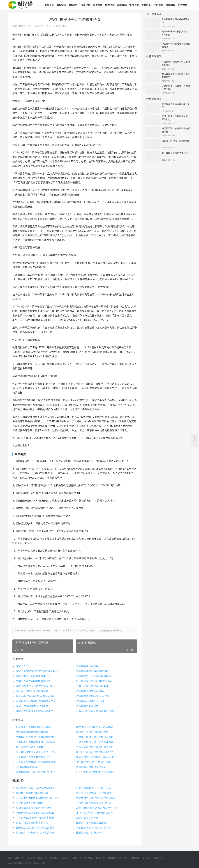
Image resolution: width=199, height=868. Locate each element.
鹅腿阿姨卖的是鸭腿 (87, 818)
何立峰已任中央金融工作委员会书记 (36, 752)
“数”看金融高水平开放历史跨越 (93, 762)
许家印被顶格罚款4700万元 (91, 691)
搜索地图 (158, 858)
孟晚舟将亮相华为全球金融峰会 (33, 732)
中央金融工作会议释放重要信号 (33, 757)
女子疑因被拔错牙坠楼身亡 (175, 153)
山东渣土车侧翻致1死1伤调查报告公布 (37, 798)
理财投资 (158, 5)
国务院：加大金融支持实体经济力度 (36, 762)
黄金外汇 (146, 5)
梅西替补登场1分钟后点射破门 (33, 793)
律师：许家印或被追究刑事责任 (33, 706)
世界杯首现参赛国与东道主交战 (94, 788)
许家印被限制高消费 (87, 706)
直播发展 (98, 5)
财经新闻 (73, 5)
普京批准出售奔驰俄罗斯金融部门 (35, 727)
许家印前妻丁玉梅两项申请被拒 (94, 676)
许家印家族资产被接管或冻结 (92, 671)
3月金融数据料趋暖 (27, 767)
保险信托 (110, 5)
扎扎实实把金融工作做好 (30, 747)
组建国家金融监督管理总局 (91, 767)
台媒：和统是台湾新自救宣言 (32, 823)
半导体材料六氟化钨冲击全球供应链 (96, 798)
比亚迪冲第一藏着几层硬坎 (91, 823)
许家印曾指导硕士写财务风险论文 (35, 711)
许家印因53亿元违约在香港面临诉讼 (36, 686)
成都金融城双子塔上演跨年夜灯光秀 (36, 772)
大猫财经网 (28, 863)
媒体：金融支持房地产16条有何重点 (96, 757)
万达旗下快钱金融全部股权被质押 (95, 737)
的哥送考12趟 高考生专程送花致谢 (35, 818)
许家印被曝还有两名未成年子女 (33, 676)
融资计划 (122, 5)
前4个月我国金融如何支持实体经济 (96, 772)
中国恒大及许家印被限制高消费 (33, 681)
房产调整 (183, 5)
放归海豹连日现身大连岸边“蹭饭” (34, 808)
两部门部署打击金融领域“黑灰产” (94, 752)
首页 (10, 858)
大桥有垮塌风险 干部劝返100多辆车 (36, 788)
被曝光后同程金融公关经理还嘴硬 (95, 742)
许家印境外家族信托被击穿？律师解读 (37, 671)
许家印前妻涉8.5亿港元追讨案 (93, 696)
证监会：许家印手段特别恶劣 (32, 691)
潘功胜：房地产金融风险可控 (92, 732)
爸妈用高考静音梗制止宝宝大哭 (94, 828)
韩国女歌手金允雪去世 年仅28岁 (94, 793)
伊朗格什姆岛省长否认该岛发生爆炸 (36, 813)
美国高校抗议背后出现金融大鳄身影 (36, 737)
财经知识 (61, 5)
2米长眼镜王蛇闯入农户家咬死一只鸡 (97, 808)
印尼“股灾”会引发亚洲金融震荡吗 (94, 727)
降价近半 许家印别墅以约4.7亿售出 (35, 696)
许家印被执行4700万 (88, 666)
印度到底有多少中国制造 (30, 803)
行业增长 (170, 5)
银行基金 (134, 5)
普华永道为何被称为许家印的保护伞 (36, 701)
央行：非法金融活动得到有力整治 (95, 747)
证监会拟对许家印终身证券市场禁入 (96, 711)
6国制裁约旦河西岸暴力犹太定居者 (35, 828)
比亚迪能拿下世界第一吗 (90, 833)
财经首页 (49, 5)
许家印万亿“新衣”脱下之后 (91, 701)
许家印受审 (22, 666)
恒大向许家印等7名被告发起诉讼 (94, 681)
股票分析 (86, 5)
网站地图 (147, 858)
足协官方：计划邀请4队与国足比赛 (35, 833)
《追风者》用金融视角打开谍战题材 (36, 742)
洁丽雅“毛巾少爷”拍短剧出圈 (176, 141)
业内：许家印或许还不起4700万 (94, 686)
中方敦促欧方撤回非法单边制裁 (94, 803)
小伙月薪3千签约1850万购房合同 (95, 813)
